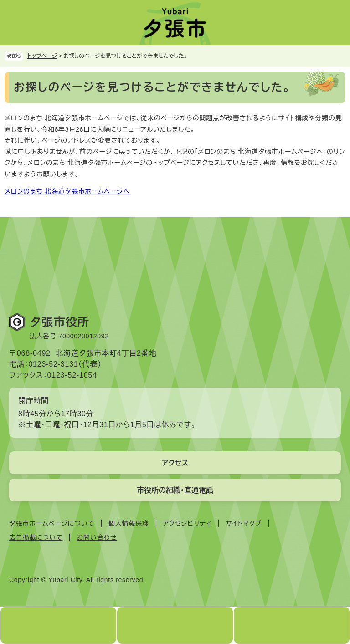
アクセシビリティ (188, 523)
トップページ (42, 56)
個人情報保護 (129, 523)
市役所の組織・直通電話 (175, 490)
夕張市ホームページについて (52, 523)
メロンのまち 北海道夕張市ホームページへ (67, 191)
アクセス (175, 463)
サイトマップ (243, 523)
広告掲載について (36, 537)
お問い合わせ (97, 537)
